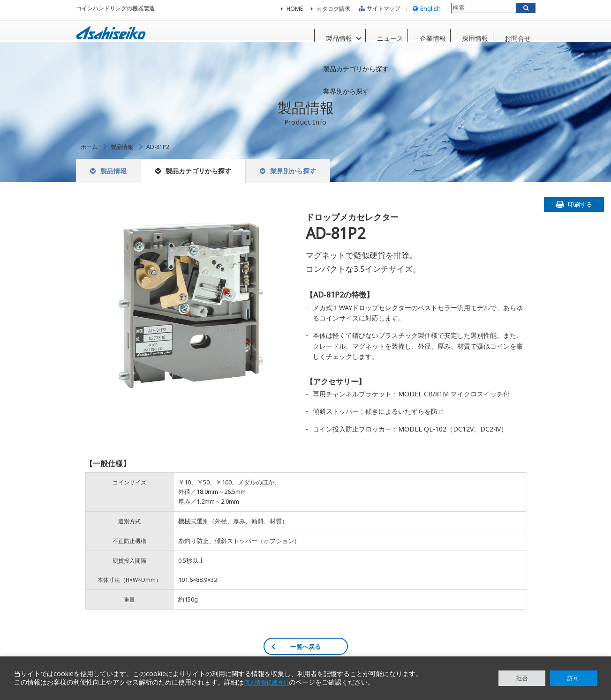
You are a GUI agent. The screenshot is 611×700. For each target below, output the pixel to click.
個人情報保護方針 (270, 683)
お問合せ (513, 37)
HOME (295, 12)
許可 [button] (573, 678)
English (426, 11)
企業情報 (422, 37)
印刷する (580, 215)
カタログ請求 (333, 12)
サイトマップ (378, 11)
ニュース (377, 37)
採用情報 (468, 37)
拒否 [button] (522, 678)
